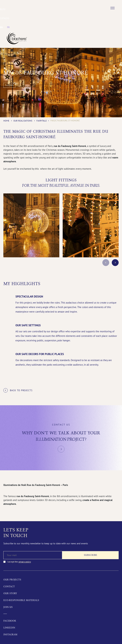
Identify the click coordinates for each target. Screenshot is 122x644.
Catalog (5, 18)
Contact (9, 587)
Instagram (10, 635)
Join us (8, 607)
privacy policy (25, 562)
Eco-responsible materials (21, 600)
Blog (3, 9)
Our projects (12, 580)
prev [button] (106, 263)
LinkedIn (9, 628)
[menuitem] (1, 27)
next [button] (115, 263)
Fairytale (42, 121)
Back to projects (21, 390)
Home (6, 121)
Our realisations (23, 121)
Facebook (10, 621)
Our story (10, 593)
